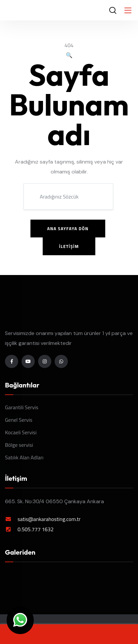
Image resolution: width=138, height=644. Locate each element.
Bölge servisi (19, 445)
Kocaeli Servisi (21, 432)
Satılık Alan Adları (24, 457)
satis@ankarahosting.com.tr (49, 519)
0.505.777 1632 (36, 529)
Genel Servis (19, 420)
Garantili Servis (22, 407)
